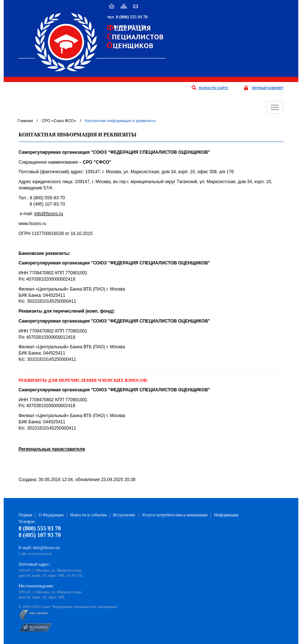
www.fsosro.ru (40, 554)
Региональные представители (52, 449)
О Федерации (51, 515)
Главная (25, 121)
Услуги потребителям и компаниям (175, 515)
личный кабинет (267, 88)
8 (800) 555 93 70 (132, 17)
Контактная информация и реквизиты (120, 121)
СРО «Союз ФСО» (59, 121)
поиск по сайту (214, 88)
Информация (226, 515)
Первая (25, 515)
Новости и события (88, 515)
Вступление (124, 515)
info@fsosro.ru (49, 214)
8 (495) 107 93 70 (129, 26)
